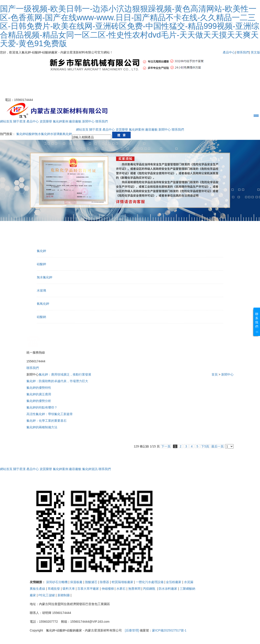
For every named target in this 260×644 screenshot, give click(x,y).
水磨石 (121, 589)
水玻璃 (55, 134)
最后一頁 (217, 446)
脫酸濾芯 (91, 582)
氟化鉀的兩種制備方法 (42, 427)
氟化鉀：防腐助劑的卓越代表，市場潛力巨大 (57, 381)
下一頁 (166, 446)
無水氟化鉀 (43, 134)
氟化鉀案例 (61, 121)
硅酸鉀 (30, 134)
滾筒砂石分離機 (57, 582)
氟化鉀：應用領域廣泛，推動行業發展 (65, 374)
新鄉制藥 (64, 595)
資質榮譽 (46, 121)
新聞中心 (88, 121)
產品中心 (229, 52)
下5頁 (205, 446)
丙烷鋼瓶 (150, 589)
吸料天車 (69, 589)
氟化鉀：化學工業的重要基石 (46, 421)
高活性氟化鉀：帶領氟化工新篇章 (50, 414)
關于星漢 (19, 121)
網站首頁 (6, 121)
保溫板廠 (76, 582)
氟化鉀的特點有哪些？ (42, 407)
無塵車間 (134, 589)
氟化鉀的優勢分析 (39, 401)
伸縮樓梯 (108, 589)
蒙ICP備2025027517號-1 (169, 630)
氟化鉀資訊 (90, 469)
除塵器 (104, 582)
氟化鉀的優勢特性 (39, 388)
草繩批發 (54, 589)
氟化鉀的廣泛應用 (39, 394)
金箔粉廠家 (174, 582)
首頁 (215, 374)
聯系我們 (243, 52)
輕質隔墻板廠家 (123, 582)
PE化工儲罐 (47, 595)
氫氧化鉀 (66, 134)
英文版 (255, 52)
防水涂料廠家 (168, 589)
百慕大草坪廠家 (88, 589)
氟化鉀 (21, 134)
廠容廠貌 (75, 121)
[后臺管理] (132, 630)
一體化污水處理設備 (150, 582)
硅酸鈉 (41, 317)
